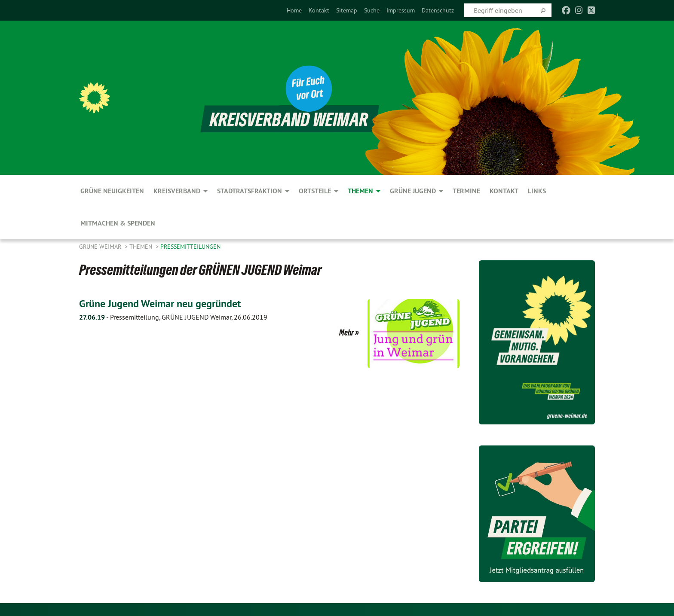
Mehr (346, 332)
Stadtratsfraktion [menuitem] (250, 191)
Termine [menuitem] (466, 191)
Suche (372, 10)
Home (294, 10)
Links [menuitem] (537, 191)
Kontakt (319, 10)
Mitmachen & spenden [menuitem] (118, 223)
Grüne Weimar (101, 247)
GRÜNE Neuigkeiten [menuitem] (112, 191)
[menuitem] (294, 10)
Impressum (401, 10)
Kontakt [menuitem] (504, 191)
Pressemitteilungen (190, 247)
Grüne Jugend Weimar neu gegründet (160, 303)
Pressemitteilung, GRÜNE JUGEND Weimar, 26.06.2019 (173, 317)
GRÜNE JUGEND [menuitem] (413, 191)
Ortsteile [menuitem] (315, 191)
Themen (142, 247)
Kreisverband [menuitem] (177, 191)
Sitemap (347, 10)
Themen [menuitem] (360, 191)
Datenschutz (438, 10)
